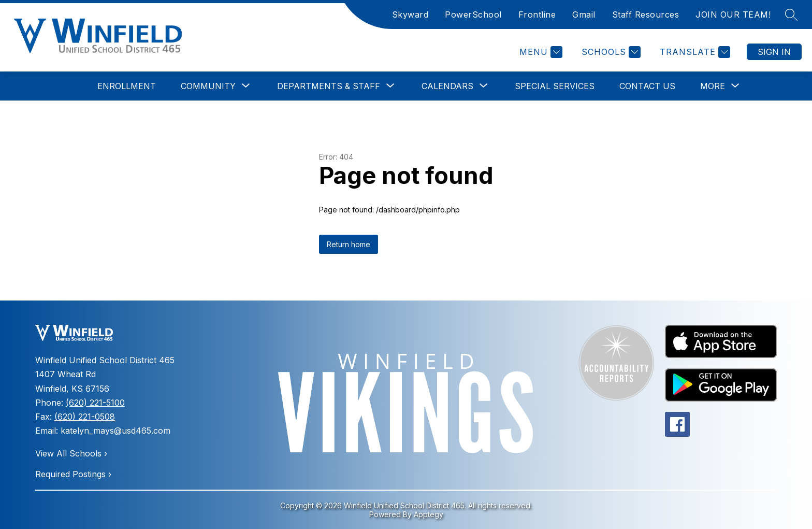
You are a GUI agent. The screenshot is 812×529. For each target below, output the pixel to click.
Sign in (774, 52)
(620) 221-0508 (85, 417)
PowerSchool (473, 15)
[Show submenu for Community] (208, 86)
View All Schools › (71, 453)
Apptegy (429, 514)
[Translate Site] (694, 52)
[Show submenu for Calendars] (447, 86)
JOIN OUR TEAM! (733, 15)
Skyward (410, 15)
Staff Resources (646, 15)
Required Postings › (73, 474)
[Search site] (791, 15)
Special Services (555, 86)
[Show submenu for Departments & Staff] (329, 86)
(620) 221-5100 (95, 403)
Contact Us (647, 86)
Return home (349, 244)
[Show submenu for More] (713, 86)
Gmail (584, 15)
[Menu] (540, 52)
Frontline (537, 15)
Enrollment (127, 86)
